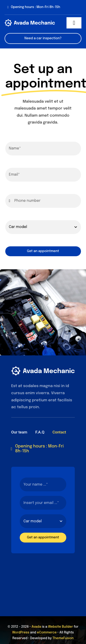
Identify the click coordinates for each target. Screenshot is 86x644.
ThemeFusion (63, 638)
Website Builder (61, 627)
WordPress (21, 633)
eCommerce (47, 633)
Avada (36, 627)
